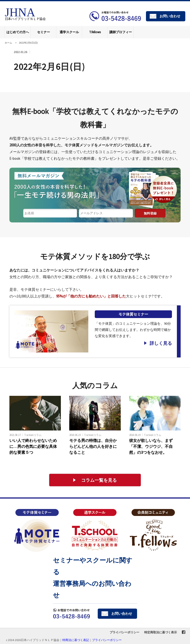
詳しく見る (161, 343)
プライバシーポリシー (124, 632)
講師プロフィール (121, 34)
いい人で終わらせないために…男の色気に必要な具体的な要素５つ (33, 446)
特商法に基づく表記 (76, 640)
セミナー (44, 32)
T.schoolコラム (33, 435)
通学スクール (69, 32)
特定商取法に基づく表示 (161, 632)
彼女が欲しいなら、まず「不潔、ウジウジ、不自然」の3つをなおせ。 (151, 446)
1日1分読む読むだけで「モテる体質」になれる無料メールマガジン (95, 188)
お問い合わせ (170, 16)
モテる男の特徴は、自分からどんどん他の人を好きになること (93, 446)
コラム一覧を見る (99, 480)
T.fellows (95, 32)
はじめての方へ (18, 32)
